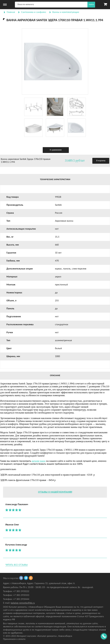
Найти (91, 5)
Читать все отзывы (17, 565)
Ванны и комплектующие (66, 12)
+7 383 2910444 (21, 599)
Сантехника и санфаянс (34, 12)
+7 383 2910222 (21, 591)
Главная (11, 12)
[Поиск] (55, 5)
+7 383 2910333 (21, 595)
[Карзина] (105, 5)
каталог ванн (39, 461)
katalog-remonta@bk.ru (23, 603)
